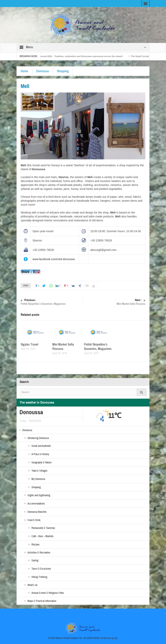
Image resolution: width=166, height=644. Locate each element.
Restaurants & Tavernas (43, 528)
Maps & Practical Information (42, 601)
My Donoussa (38, 479)
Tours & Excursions (41, 569)
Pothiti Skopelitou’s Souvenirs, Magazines (52, 302)
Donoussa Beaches (37, 512)
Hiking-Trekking (39, 577)
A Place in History (40, 454)
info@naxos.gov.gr (109, 638)
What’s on (32, 585)
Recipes (36, 545)
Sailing (35, 561)
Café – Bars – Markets (42, 536)
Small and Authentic (41, 446)
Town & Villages (39, 471)
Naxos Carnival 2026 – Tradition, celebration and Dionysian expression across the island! (79, 56)
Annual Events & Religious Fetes (48, 593)
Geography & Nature (41, 463)
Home (24, 71)
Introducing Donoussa (38, 438)
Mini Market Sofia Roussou (114, 302)
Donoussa (42, 71)
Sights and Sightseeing (39, 495)
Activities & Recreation (39, 553)
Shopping (63, 71)
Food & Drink (34, 520)
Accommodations (36, 504)
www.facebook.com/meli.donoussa (54, 259)
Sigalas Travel (29, 344)
